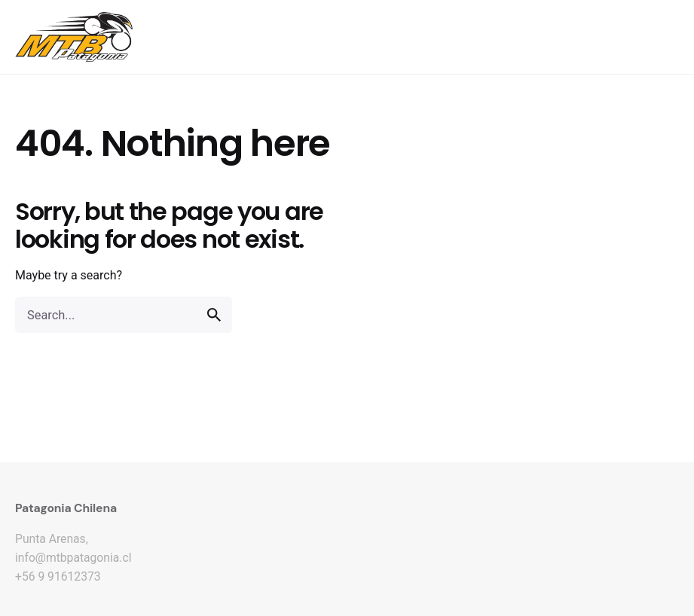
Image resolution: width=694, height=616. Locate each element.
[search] (214, 315)
